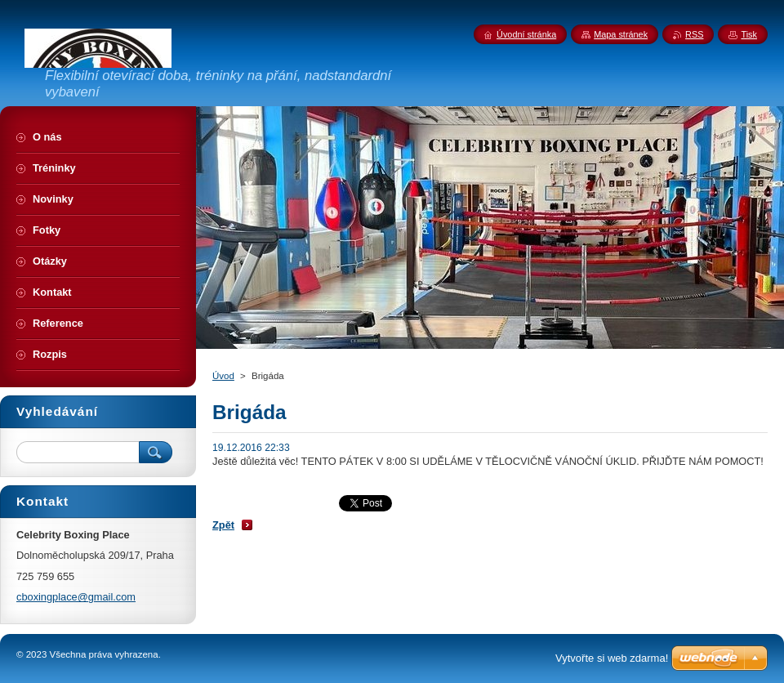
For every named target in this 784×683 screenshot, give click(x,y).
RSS (694, 34)
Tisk (749, 34)
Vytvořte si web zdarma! (612, 658)
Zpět (223, 525)
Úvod (223, 376)
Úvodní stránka (526, 34)
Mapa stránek (621, 34)
